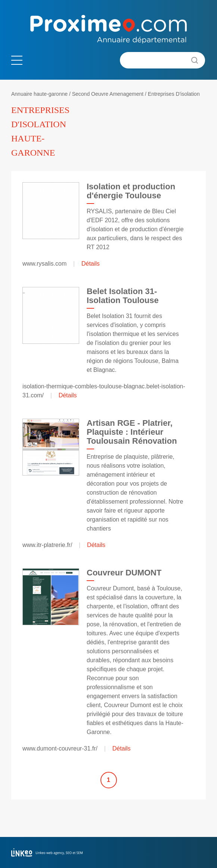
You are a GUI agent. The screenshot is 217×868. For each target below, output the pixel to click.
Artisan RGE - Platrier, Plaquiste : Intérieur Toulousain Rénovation (132, 432)
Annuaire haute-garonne (39, 94)
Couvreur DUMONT (124, 573)
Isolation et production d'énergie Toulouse (131, 191)
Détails (91, 264)
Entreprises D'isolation (174, 94)
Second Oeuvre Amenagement (108, 94)
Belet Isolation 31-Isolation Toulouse (123, 296)
